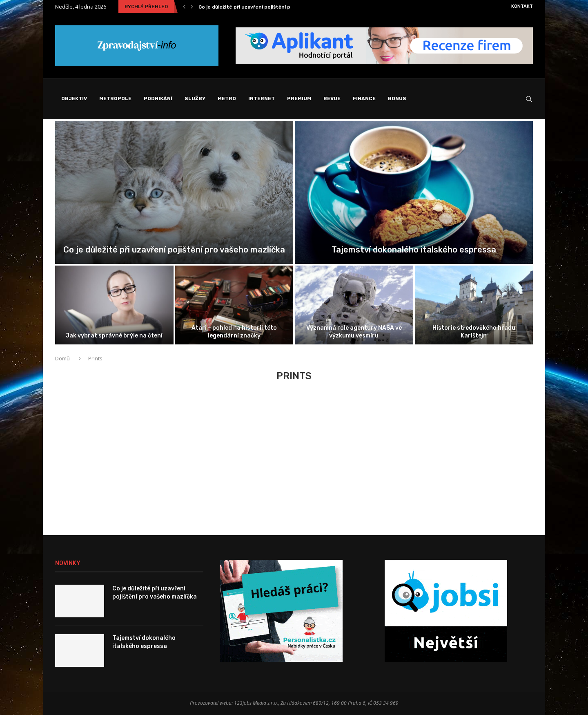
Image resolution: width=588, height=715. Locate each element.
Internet (262, 98)
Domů (63, 358)
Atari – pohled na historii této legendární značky (234, 332)
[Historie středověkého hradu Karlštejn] (474, 305)
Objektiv (74, 98)
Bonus (397, 98)
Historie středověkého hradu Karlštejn (474, 332)
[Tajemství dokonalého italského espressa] (414, 192)
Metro (227, 98)
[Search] (529, 99)
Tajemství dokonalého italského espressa (414, 250)
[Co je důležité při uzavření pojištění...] (174, 192)
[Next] (192, 7)
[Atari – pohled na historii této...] (234, 305)
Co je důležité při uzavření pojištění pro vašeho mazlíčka (174, 250)
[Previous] (184, 7)
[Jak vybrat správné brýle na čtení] (114, 305)
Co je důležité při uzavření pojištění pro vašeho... (258, 7)
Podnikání (158, 98)
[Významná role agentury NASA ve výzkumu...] (354, 305)
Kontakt (522, 6)
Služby (195, 98)
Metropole (115, 98)
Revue (332, 98)
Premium (299, 98)
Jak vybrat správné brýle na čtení (114, 336)
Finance (364, 98)
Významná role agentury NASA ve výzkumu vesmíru (354, 332)
